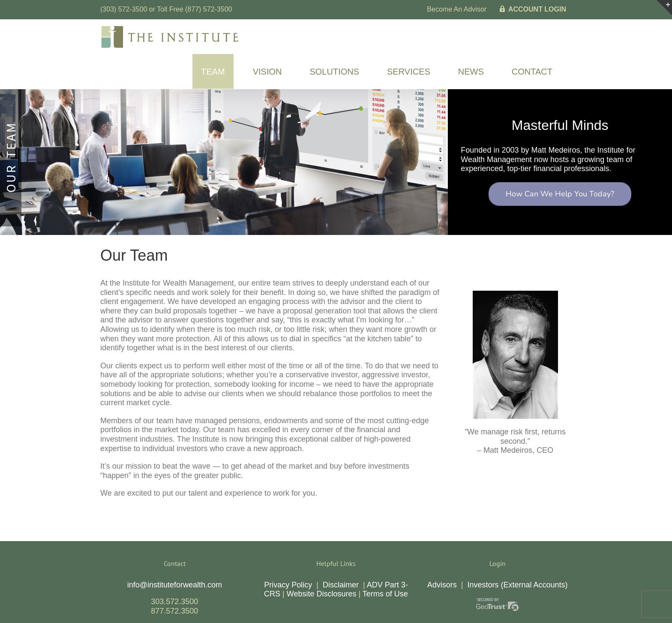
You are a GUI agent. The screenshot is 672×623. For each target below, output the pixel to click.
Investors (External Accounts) (517, 585)
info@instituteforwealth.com (175, 585)
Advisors (442, 585)
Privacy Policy (288, 585)
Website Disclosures (322, 594)
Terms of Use (385, 594)
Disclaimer (341, 585)
